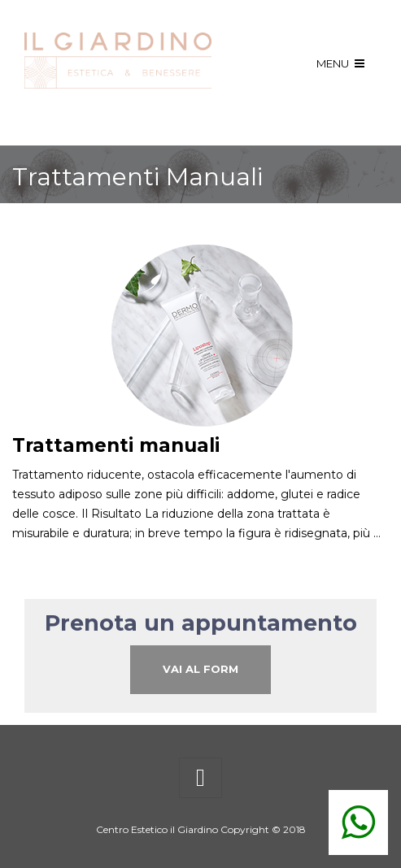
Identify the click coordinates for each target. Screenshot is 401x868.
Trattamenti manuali (116, 445)
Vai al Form (200, 669)
